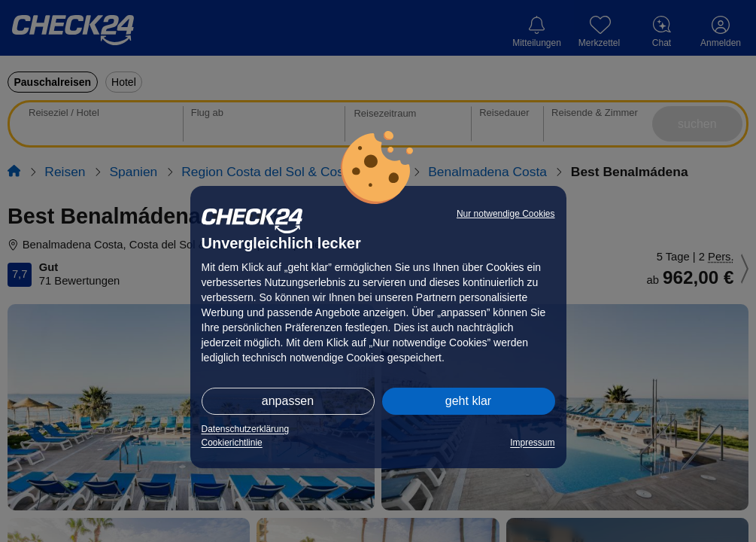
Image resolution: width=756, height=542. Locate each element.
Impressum (532, 443)
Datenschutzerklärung (246, 429)
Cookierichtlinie (232, 443)
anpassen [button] (288, 401)
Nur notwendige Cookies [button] (506, 214)
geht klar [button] (468, 401)
